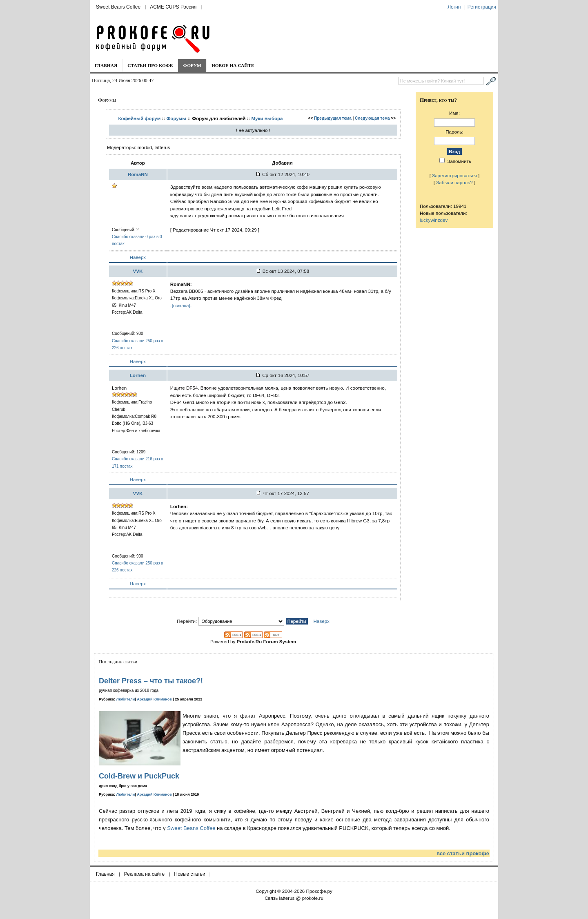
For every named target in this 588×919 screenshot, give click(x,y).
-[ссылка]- (181, 305)
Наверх (138, 257)
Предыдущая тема (333, 118)
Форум (192, 65)
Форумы (176, 118)
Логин (454, 7)
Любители (126, 699)
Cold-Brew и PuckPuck (139, 776)
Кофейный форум (139, 118)
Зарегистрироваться (454, 175)
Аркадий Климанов (154, 699)
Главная (106, 65)
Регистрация (482, 7)
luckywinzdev (434, 220)
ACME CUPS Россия (173, 7)
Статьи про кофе (150, 65)
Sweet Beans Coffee (118, 7)
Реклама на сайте (145, 874)
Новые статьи (190, 874)
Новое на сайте (233, 65)
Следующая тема (372, 118)
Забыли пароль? (454, 182)
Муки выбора (267, 118)
